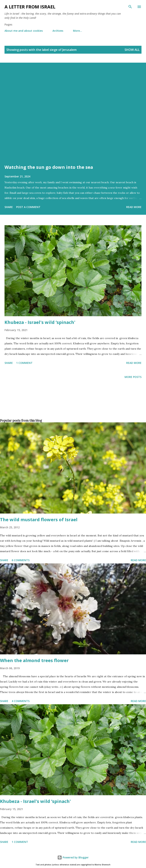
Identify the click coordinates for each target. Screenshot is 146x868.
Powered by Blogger (73, 857)
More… (78, 31)
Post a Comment (28, 207)
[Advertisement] (72, 405)
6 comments (21, 560)
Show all (132, 50)
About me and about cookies (24, 31)
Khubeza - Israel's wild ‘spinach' (40, 322)
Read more (134, 207)
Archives (58, 31)
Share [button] (9, 207)
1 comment (24, 363)
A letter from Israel (30, 7)
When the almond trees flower (34, 660)
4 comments (21, 701)
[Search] (130, 7)
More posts (133, 377)
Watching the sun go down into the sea (49, 167)
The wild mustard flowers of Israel (39, 519)
